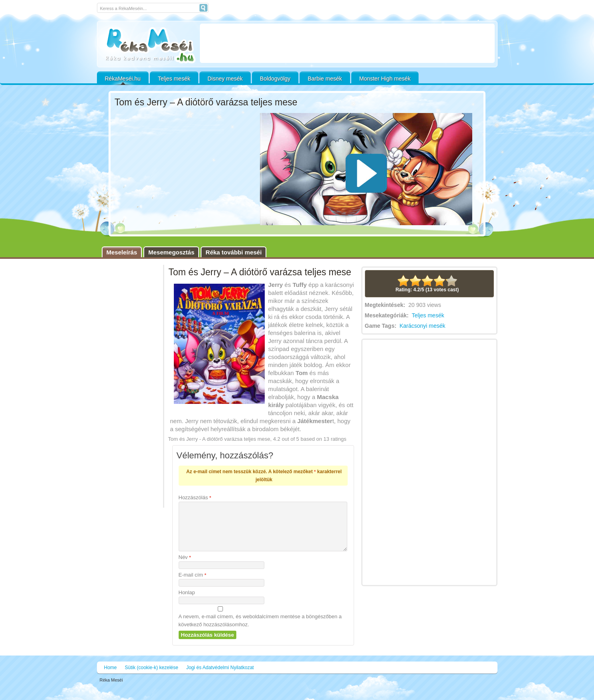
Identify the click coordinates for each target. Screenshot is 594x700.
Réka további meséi (234, 252)
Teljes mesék (174, 79)
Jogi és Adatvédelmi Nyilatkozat (220, 677)
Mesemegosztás (171, 252)
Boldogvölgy (275, 79)
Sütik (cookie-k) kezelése (152, 677)
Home (111, 677)
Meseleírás (122, 252)
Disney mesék (225, 79)
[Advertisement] (347, 43)
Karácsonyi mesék (422, 326)
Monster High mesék (385, 79)
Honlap (187, 602)
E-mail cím (192, 584)
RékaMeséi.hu (123, 79)
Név (185, 567)
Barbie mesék (325, 79)
